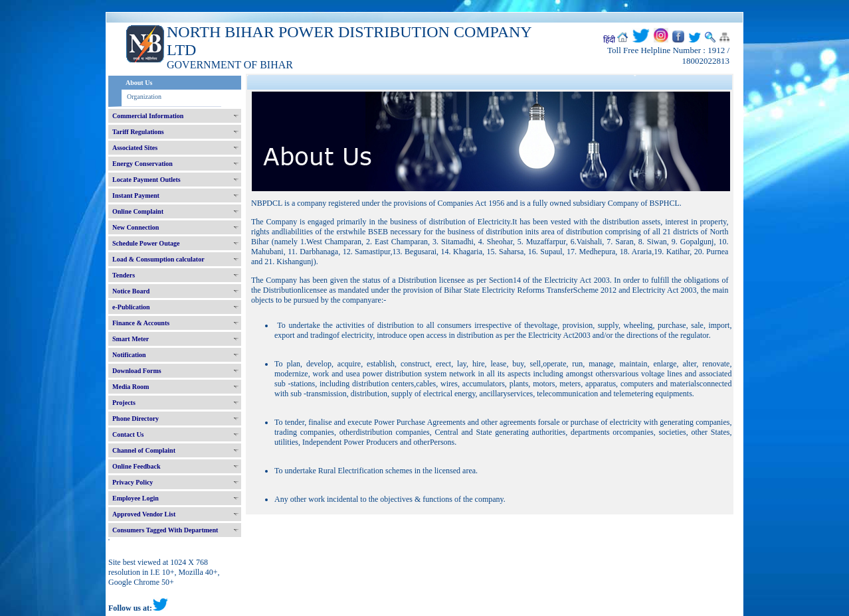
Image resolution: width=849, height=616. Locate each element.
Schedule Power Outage (146, 243)
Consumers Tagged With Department (165, 530)
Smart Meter (131, 339)
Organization (144, 97)
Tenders (124, 275)
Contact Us (128, 434)
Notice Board (131, 291)
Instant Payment (136, 195)
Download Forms (137, 371)
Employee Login (136, 498)
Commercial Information (148, 116)
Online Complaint (138, 211)
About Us (139, 83)
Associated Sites (135, 148)
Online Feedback (137, 466)
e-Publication (131, 307)
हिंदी (609, 40)
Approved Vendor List (144, 514)
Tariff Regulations (138, 132)
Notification (129, 355)
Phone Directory (136, 419)
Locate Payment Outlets (146, 180)
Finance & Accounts (141, 323)
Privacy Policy (133, 482)
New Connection (136, 227)
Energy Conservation (142, 164)
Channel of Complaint (144, 450)
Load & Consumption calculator (158, 259)
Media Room (131, 387)
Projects (124, 403)
